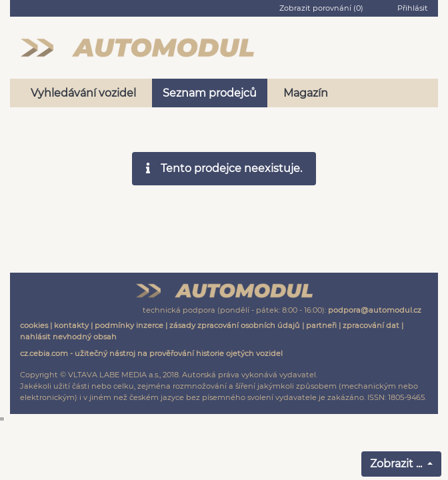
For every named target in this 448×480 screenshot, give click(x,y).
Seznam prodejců (210, 93)
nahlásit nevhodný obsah (68, 337)
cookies (34, 325)
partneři (321, 325)
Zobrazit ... (397, 464)
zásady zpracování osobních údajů (235, 325)
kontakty (71, 325)
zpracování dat (371, 325)
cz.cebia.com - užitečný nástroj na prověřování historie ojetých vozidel (151, 353)
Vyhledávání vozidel (83, 93)
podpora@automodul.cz (375, 310)
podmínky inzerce (129, 325)
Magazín (306, 93)
